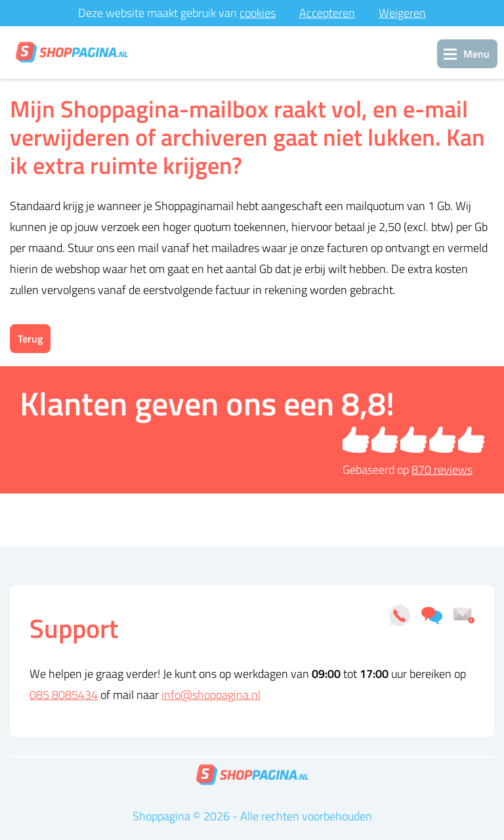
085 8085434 (64, 695)
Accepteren (327, 13)
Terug (30, 339)
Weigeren (402, 13)
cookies (258, 13)
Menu (476, 54)
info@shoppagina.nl (211, 695)
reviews (442, 470)
